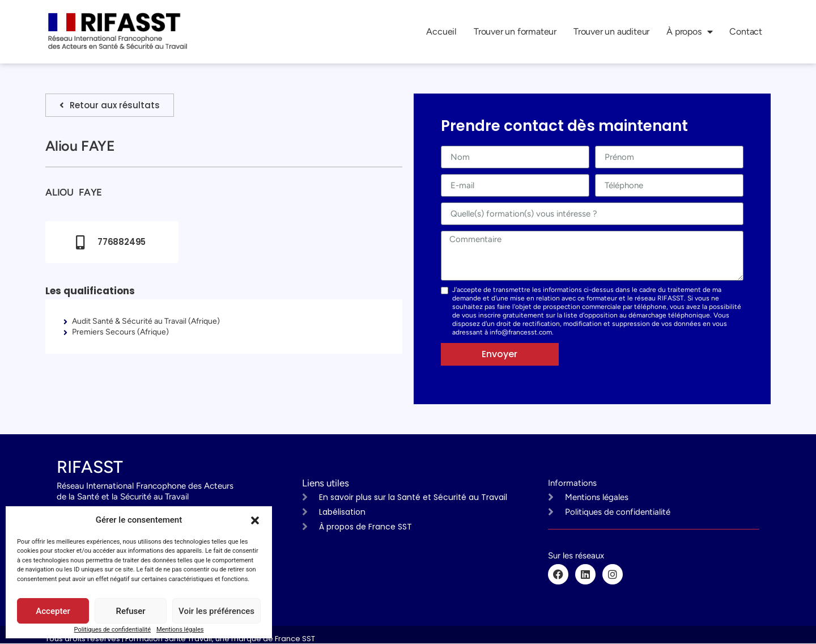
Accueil (441, 31)
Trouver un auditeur (611, 31)
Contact (746, 31)
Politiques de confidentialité (112, 630)
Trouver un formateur (515, 31)
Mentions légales (180, 630)
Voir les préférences (216, 611)
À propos (689, 32)
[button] (255, 520)
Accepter (53, 611)
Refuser (130, 611)
